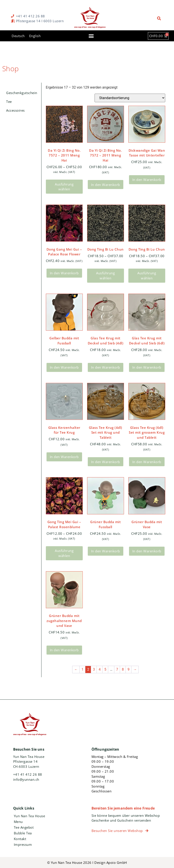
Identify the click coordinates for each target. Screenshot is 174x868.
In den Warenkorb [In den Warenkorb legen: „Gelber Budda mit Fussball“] (64, 367)
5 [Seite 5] (105, 669)
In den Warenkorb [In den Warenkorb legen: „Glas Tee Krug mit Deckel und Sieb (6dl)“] (147, 367)
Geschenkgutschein (22, 93)
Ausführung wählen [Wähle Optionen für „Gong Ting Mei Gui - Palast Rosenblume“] (64, 553)
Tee (9, 102)
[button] (159, 19)
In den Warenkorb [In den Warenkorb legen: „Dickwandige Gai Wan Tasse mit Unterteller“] (147, 180)
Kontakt (20, 839)
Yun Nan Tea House (30, 816)
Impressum (23, 844)
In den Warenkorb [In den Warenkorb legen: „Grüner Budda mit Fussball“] (106, 551)
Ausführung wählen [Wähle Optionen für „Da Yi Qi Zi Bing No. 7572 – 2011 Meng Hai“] (64, 187)
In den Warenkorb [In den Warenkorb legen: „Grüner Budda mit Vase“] (147, 551)
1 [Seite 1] (82, 669)
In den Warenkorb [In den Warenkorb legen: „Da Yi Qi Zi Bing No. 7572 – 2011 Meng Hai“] (106, 185)
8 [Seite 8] (123, 669)
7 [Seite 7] (117, 669)
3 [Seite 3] (94, 669)
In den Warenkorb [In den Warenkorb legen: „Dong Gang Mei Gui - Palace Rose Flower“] (64, 273)
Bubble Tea (23, 833)
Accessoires (15, 110)
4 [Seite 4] (100, 669)
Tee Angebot (24, 827)
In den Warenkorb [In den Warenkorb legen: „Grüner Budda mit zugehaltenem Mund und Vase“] (64, 650)
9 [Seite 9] (128, 669)
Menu (18, 822)
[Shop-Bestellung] (130, 98)
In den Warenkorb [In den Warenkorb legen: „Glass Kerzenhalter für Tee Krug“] (64, 457)
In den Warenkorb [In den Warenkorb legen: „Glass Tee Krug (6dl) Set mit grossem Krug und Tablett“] (147, 462)
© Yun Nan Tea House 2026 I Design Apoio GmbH (87, 863)
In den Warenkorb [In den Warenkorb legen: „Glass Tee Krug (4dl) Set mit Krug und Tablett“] (106, 462)
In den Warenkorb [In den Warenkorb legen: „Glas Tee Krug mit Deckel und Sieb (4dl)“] (106, 367)
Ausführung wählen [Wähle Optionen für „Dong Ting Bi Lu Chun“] (105, 276)
